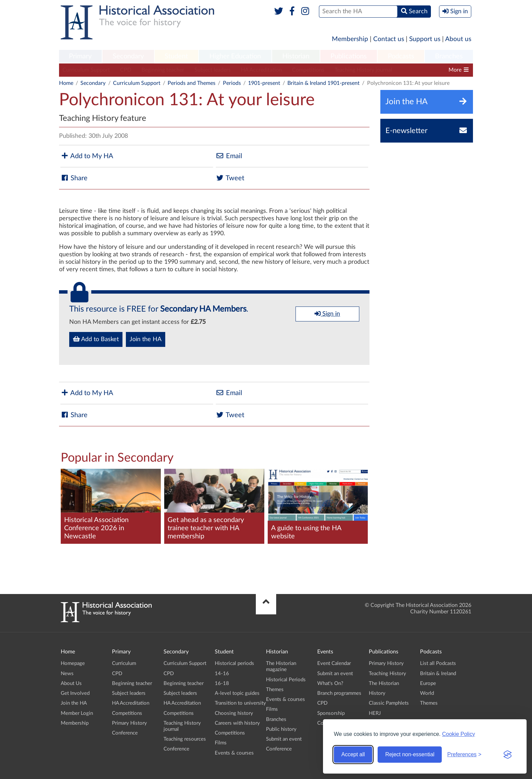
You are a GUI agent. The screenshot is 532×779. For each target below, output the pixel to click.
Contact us (389, 39)
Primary (80, 56)
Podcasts (401, 56)
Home (66, 83)
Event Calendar (334, 663)
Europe (428, 683)
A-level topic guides (237, 693)
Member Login (77, 713)
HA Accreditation (261, 70)
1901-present (264, 83)
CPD (126, 70)
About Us (71, 683)
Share (74, 178)
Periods (232, 83)
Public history (281, 729)
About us (458, 39)
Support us (425, 39)
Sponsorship (331, 713)
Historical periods (234, 663)
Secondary (128, 56)
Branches (449, 56)
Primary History (129, 723)
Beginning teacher (163, 70)
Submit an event (284, 739)
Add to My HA (87, 156)
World (427, 693)
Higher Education (235, 56)
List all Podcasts (438, 663)
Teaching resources (185, 739)
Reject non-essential (410, 754)
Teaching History (387, 674)
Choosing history (234, 713)
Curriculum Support (86, 70)
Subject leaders (213, 70)
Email (229, 156)
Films (221, 743)
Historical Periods (286, 680)
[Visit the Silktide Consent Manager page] (508, 755)
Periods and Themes (192, 83)
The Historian (384, 683)
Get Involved (75, 693)
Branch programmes (339, 693)
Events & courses (234, 753)
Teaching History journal (363, 70)
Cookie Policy (459, 734)
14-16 (222, 674)
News (67, 674)
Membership (350, 39)
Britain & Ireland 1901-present (324, 83)
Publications (349, 56)
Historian (296, 56)
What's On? (330, 683)
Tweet (230, 178)
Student (176, 56)
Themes (275, 690)
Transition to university (240, 703)
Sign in (327, 314)
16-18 (222, 683)
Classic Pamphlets (389, 703)
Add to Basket (96, 339)
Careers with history (237, 723)
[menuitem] (80, 57)
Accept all (353, 754)
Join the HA (146, 339)
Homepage (73, 663)
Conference (125, 733)
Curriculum (124, 663)
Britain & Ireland (438, 674)
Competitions (308, 70)
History (377, 693)
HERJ (375, 713)
